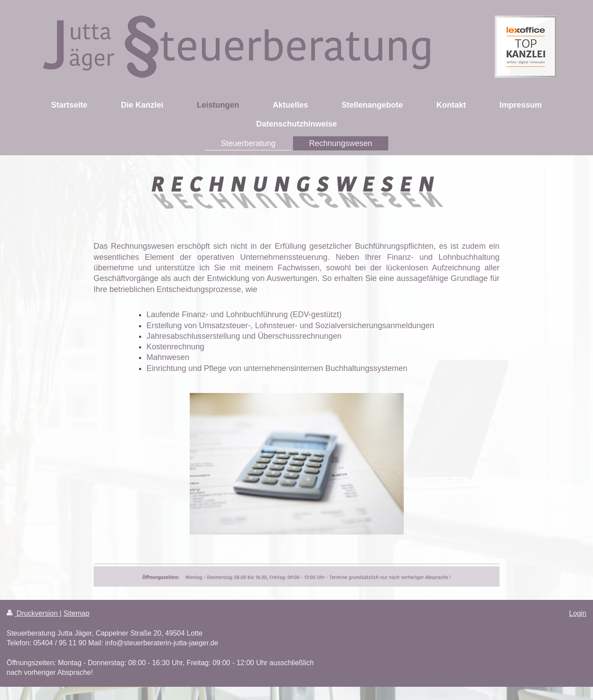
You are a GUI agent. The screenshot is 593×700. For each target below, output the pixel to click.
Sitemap (77, 613)
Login (578, 613)
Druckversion (33, 613)
